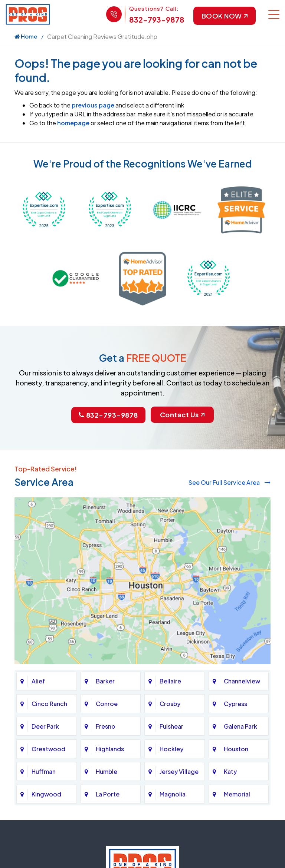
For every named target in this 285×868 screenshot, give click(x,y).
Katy (230, 771)
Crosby (170, 704)
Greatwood (48, 749)
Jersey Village (179, 771)
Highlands (110, 749)
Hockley (171, 749)
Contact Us (182, 415)
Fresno (106, 726)
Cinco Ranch (49, 704)
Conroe (107, 704)
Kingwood (46, 794)
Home (26, 37)
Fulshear (171, 726)
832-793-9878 (156, 19)
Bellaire (170, 681)
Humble (107, 771)
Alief (38, 681)
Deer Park (45, 726)
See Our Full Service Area (230, 482)
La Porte (108, 794)
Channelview (242, 681)
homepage (73, 123)
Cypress (235, 704)
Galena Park (240, 726)
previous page (93, 105)
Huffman (44, 771)
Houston (236, 749)
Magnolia (173, 794)
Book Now (224, 16)
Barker (105, 681)
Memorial (237, 794)
